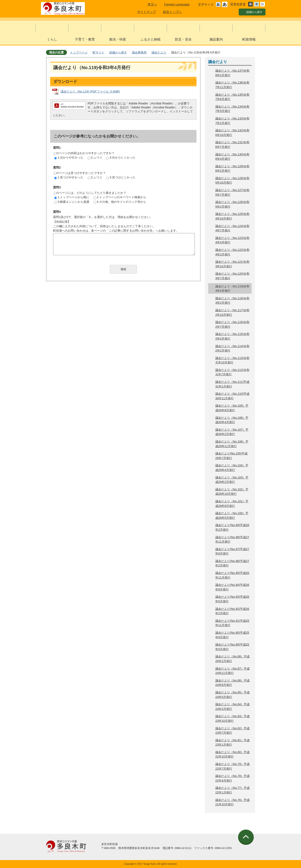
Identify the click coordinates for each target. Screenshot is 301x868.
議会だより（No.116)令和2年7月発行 (232, 324)
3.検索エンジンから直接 (72, 202)
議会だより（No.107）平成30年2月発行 (232, 432)
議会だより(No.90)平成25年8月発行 (232, 635)
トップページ (79, 52)
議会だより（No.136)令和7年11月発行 (232, 85)
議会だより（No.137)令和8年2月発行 (232, 73)
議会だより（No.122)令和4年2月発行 (232, 252)
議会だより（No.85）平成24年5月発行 (232, 695)
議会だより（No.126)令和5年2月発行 (232, 204)
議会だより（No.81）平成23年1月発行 (232, 742)
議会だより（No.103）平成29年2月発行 (232, 480)
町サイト (98, 52)
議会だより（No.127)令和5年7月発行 (232, 192)
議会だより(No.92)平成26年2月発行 (232, 611)
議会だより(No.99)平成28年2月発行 (232, 527)
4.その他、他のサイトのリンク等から (120, 202)
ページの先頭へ (247, 837)
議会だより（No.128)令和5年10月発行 (232, 180)
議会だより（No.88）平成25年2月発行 (232, 659)
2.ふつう (95, 157)
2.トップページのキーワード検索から (120, 197)
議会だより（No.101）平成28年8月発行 (232, 504)
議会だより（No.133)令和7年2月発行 (232, 121)
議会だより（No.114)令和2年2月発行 (232, 348)
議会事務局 (139, 52)
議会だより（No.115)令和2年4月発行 (232, 336)
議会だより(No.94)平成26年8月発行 (232, 587)
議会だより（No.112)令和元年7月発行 (232, 372)
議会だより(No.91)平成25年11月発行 (232, 623)
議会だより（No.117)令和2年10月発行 (232, 312)
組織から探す (118, 52)
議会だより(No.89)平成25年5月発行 (232, 647)
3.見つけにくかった (121, 177)
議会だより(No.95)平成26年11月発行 (232, 575)
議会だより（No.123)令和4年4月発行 (232, 240)
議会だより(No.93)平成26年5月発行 (232, 599)
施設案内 (216, 39)
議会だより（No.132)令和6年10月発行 (232, 133)
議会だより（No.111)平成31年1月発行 (232, 384)
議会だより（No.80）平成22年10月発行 (232, 754)
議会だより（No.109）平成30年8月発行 (232, 408)
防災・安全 (183, 39)
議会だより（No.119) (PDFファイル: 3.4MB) (90, 91)
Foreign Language (177, 4)
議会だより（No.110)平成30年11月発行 (232, 396)
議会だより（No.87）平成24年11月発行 (232, 671)
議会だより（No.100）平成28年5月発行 (232, 515)
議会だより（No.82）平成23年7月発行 (232, 731)
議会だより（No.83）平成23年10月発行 (232, 718)
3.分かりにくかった (121, 157)
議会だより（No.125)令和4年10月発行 (232, 216)
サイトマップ (147, 12)
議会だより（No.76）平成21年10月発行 (232, 802)
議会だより (159, 52)
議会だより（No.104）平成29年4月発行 (232, 468)
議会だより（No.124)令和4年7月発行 (232, 228)
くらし (52, 39)
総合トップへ (172, 12)
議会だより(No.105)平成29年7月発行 (231, 456)
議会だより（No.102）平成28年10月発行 (232, 492)
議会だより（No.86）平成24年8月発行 (232, 683)
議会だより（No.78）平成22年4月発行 (232, 778)
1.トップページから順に (72, 197)
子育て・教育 (85, 39)
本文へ (152, 4)
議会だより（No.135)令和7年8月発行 (232, 97)
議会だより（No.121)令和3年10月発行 (232, 264)
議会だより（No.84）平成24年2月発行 (232, 707)
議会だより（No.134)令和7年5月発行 (232, 109)
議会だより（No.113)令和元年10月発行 (232, 360)
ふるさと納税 (150, 39)
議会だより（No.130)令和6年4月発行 (232, 157)
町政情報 (249, 39)
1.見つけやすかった (69, 177)
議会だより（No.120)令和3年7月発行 (232, 276)
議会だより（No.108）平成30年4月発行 (232, 420)
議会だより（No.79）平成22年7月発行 (232, 766)
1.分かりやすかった (69, 157)
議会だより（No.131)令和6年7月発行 (232, 145)
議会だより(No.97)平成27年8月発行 (232, 551)
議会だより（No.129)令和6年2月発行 (232, 169)
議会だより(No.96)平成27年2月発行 (232, 563)
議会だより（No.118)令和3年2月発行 (232, 301)
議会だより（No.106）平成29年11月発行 (232, 444)
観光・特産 (118, 39)
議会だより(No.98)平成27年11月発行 (232, 539)
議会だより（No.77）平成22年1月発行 (232, 790)
